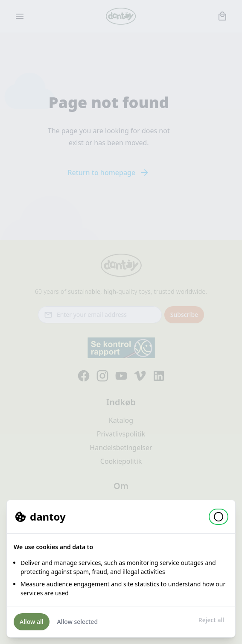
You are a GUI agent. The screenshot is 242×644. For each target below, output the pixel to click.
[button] (219, 517)
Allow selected (78, 622)
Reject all (211, 620)
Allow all (32, 622)
